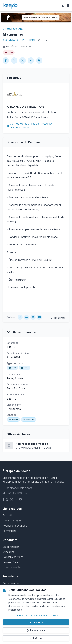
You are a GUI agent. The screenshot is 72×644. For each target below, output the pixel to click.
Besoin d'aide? (11, 562)
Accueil (7, 515)
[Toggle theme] (63, 6)
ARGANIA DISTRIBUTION (19, 40)
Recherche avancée (15, 526)
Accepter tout (36, 622)
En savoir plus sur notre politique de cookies (33, 615)
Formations (9, 531)
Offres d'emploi (12, 521)
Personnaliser (36, 630)
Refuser (36, 638)
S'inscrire (8, 552)
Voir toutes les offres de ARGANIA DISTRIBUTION (29, 126)
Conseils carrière (13, 557)
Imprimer (58, 318)
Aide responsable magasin (32, 444)
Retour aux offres (13, 29)
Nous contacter (12, 567)
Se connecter (11, 547)
